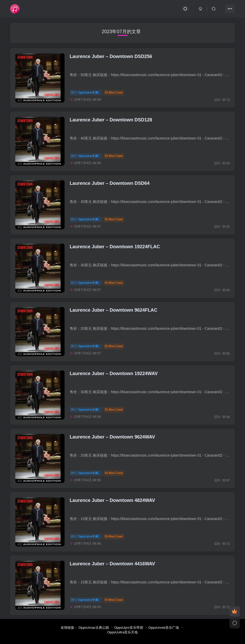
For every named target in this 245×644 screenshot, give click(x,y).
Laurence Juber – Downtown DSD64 (110, 183)
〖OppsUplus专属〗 (86, 92)
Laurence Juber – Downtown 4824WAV (113, 500)
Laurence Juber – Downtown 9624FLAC (114, 310)
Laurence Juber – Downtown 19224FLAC (115, 247)
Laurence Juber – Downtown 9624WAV (113, 437)
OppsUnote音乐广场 (164, 628)
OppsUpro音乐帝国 (129, 628)
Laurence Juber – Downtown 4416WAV (113, 564)
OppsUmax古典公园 (94, 628)
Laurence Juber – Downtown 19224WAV (114, 374)
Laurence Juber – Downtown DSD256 (111, 56)
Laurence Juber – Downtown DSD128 (111, 120)
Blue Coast (114, 92)
